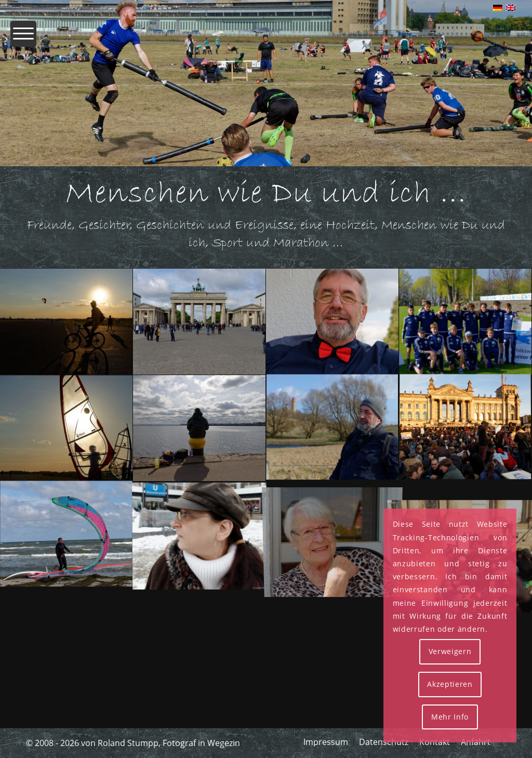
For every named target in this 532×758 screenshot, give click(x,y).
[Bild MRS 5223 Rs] (332, 534)
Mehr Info (450, 717)
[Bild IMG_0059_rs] (199, 534)
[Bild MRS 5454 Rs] (199, 322)
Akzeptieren (450, 684)
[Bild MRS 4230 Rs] (66, 322)
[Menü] (23, 39)
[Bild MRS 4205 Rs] (66, 428)
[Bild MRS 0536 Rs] (66, 534)
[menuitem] (23, 39)
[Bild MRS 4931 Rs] (465, 322)
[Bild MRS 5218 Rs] (332, 322)
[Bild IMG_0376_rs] (465, 428)
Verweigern (450, 651)
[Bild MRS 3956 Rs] (199, 428)
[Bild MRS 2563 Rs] (332, 428)
